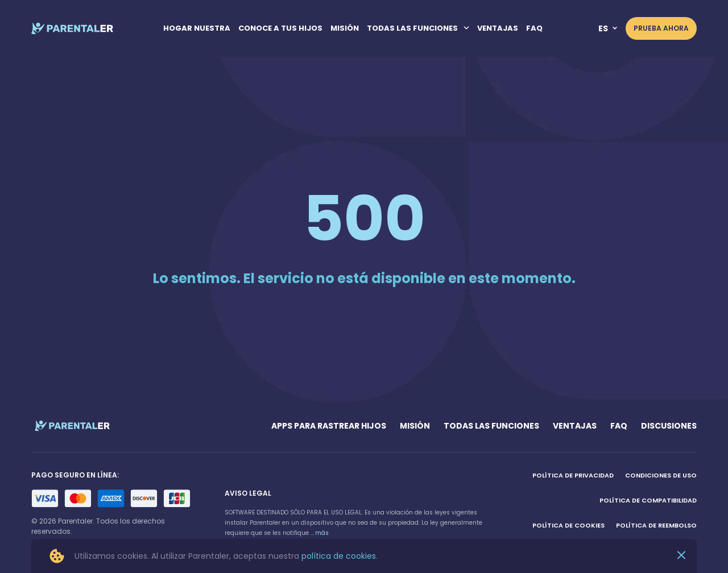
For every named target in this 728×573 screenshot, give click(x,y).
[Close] (681, 556)
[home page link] (73, 28)
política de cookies (339, 556)
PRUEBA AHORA (661, 28)
